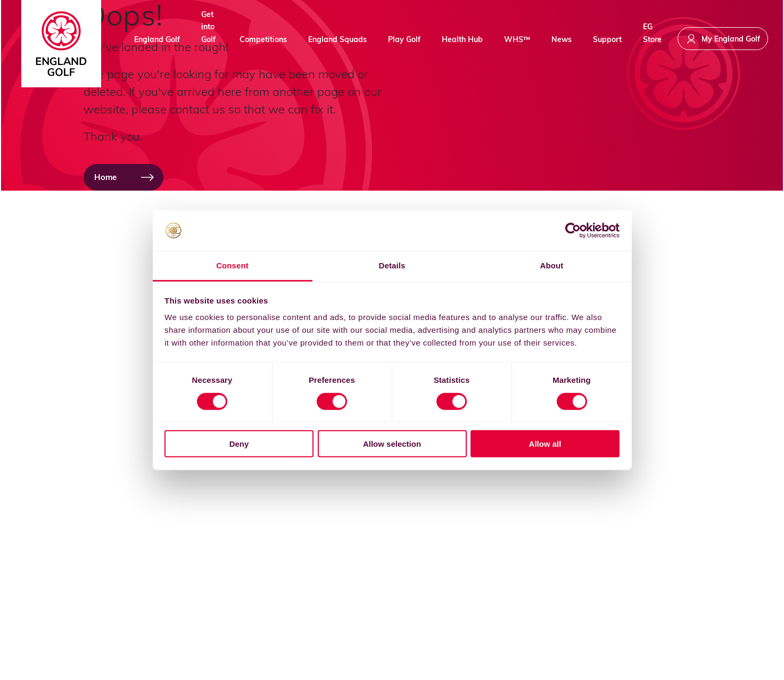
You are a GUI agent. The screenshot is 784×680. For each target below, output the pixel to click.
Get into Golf (208, 37)
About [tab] (552, 265)
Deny (239, 444)
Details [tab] (392, 265)
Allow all (545, 444)
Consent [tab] (232, 265)
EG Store (652, 37)
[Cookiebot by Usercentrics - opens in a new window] (573, 231)
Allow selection (392, 444)
